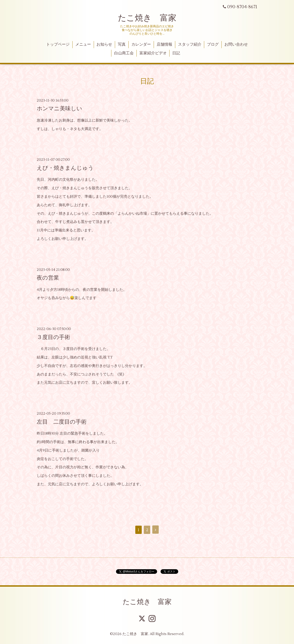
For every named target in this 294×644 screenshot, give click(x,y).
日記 (176, 53)
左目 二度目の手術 (62, 422)
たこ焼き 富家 (147, 18)
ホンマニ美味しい (59, 109)
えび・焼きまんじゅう (65, 168)
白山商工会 (124, 53)
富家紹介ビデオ (153, 53)
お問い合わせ (236, 44)
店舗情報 (164, 44)
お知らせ (104, 44)
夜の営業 (48, 278)
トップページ (58, 44)
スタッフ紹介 (190, 44)
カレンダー (141, 44)
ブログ (213, 44)
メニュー (83, 44)
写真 (122, 44)
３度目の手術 (53, 337)
